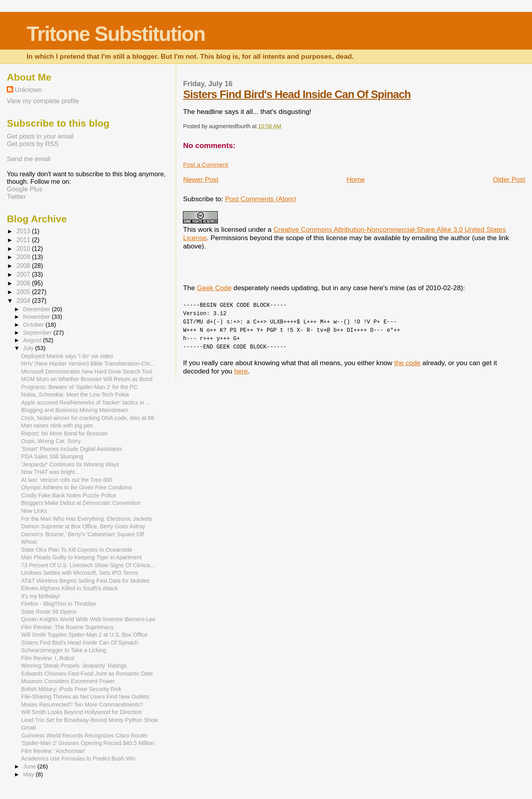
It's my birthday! (40, 596)
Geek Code (214, 288)
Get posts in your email (40, 136)
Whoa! (29, 542)
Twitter (16, 196)
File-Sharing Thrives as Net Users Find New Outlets (85, 697)
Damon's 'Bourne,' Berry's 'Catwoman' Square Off (82, 534)
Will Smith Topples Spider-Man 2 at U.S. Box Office (84, 635)
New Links (34, 511)
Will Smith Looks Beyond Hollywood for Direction (81, 712)
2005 (24, 292)
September (38, 333)
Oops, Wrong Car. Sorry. (51, 441)
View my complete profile (43, 101)
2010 (24, 249)
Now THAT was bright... (50, 472)
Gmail (28, 728)
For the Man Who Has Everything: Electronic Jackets (86, 519)
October (34, 325)
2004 (24, 301)
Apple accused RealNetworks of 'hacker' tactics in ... (85, 402)
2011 (24, 240)
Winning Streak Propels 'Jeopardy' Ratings (74, 666)
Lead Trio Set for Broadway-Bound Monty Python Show (89, 720)
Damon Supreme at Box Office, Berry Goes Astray (83, 526)
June (30, 766)
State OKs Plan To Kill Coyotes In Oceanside (77, 550)
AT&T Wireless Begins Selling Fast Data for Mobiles (85, 581)
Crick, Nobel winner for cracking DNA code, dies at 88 (87, 418)
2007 (24, 274)
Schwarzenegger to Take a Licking (63, 650)
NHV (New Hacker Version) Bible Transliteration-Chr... (88, 364)
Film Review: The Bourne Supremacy (67, 627)
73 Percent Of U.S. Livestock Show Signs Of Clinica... (88, 565)
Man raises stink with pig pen (57, 425)
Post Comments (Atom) (261, 199)
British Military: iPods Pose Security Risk (71, 689)
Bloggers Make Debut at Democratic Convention (81, 503)
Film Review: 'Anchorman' (53, 751)
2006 (24, 283)
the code (407, 363)
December (37, 309)
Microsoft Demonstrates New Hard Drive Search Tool (86, 372)
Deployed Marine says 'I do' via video (67, 356)
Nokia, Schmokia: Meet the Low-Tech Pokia (75, 395)
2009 (24, 257)
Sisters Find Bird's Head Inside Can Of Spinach (297, 94)
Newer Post (201, 179)
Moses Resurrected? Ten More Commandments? (82, 705)
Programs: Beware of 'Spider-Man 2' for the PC (79, 387)
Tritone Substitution (116, 34)
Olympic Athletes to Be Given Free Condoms (76, 487)
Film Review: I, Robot (48, 658)
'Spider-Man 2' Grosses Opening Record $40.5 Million (88, 743)
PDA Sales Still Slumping (52, 456)
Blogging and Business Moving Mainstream (75, 410)
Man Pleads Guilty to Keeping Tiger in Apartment (81, 557)
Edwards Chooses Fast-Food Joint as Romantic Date (87, 674)
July (29, 348)
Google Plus (24, 189)
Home (355, 179)
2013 (24, 231)
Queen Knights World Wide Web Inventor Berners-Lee (88, 619)
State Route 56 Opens (49, 612)
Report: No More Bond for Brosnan (64, 433)
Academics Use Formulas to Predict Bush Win (78, 759)
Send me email (28, 159)
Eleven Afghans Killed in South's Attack (69, 588)
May (29, 774)
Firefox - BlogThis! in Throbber (59, 604)
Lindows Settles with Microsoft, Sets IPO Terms (80, 573)
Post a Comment (205, 165)
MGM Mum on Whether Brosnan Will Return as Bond (87, 379)
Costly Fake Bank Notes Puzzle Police (68, 495)
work (205, 229)
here (241, 371)
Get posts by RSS (33, 144)
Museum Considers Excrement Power (68, 681)
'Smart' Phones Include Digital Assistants (71, 449)
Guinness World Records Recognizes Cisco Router (84, 735)
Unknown (28, 90)
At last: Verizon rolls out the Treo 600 (67, 480)
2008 (24, 266)
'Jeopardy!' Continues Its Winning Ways (70, 464)
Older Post (509, 179)
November (37, 317)
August (33, 340)
